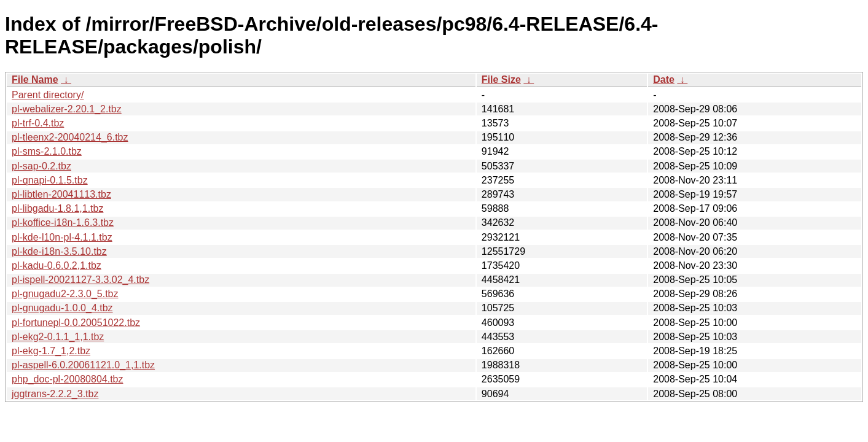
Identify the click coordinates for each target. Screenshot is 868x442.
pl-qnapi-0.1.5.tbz (50, 180)
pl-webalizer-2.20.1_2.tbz (67, 109)
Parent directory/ (48, 95)
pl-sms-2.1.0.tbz (47, 151)
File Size (501, 79)
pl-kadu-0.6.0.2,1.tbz (57, 266)
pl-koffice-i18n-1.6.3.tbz (63, 223)
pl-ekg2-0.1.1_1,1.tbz (58, 337)
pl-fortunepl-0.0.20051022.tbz (76, 323)
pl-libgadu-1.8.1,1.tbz (57, 208)
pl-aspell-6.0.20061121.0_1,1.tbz (83, 365)
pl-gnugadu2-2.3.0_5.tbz (65, 294)
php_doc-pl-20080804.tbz (67, 379)
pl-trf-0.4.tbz (38, 123)
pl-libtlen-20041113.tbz (61, 194)
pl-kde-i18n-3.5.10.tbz (59, 251)
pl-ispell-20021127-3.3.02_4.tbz (80, 280)
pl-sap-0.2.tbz (41, 166)
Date (664, 79)
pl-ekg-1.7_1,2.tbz (51, 351)
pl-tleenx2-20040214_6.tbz (70, 137)
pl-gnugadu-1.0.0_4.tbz (62, 308)
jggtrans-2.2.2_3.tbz (55, 394)
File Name (35, 79)
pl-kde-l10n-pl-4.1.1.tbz (62, 237)
